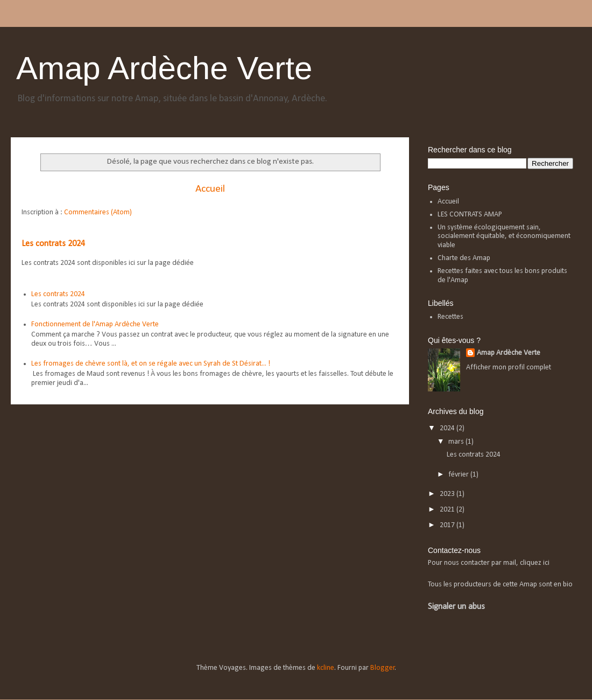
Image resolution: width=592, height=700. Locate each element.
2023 (448, 494)
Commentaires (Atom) (98, 212)
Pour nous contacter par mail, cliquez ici (489, 563)
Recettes (450, 317)
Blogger (383, 668)
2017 (448, 525)
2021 (448, 510)
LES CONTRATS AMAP (470, 215)
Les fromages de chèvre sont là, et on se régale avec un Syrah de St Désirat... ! (151, 364)
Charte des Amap (464, 258)
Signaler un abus (456, 607)
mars (457, 442)
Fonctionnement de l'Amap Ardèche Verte (95, 324)
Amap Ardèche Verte (164, 68)
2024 (448, 428)
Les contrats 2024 (53, 244)
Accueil (210, 189)
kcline (326, 668)
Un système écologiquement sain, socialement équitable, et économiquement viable (504, 237)
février (459, 475)
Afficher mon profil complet (509, 367)
